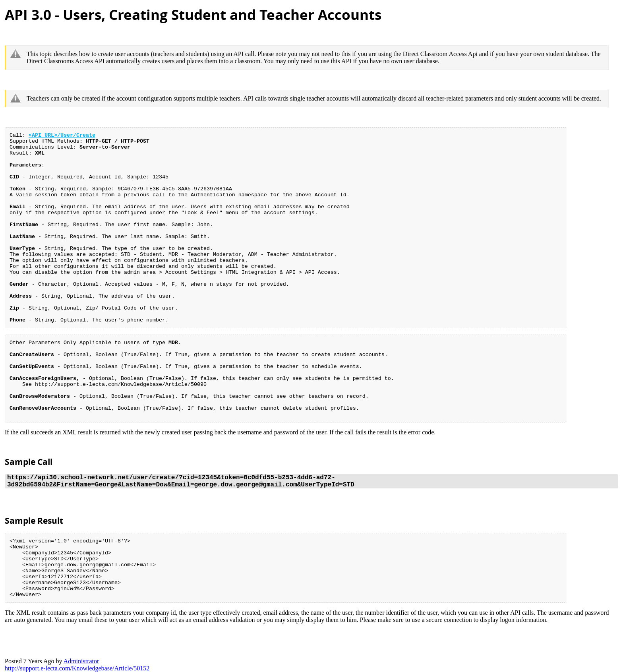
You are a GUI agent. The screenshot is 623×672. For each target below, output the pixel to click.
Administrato (81, 661)
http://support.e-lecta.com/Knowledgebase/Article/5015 (77, 668)
